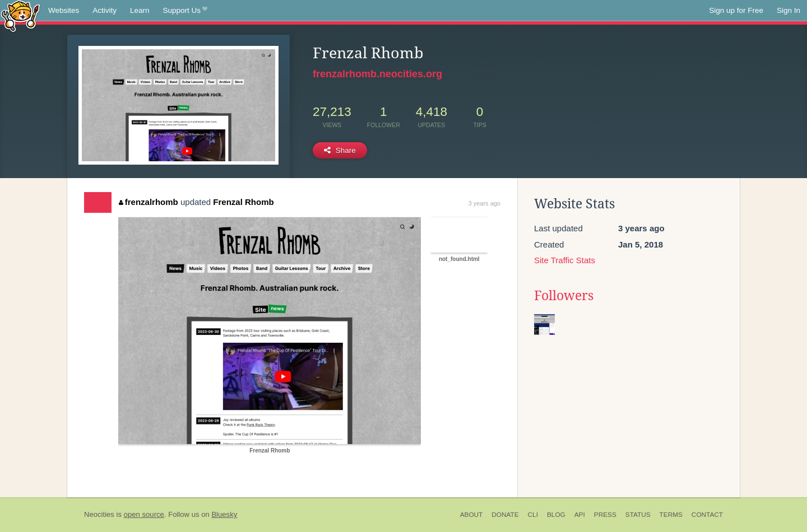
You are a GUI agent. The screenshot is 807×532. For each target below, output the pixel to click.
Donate (505, 515)
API (580, 515)
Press (605, 515)
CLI (533, 515)
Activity (105, 10)
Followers (564, 296)
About (472, 515)
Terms (671, 515)
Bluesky (224, 514)
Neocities (99, 514)
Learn (140, 10)
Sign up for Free (736, 10)
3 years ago (484, 203)
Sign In (789, 10)
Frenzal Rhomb (243, 202)
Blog (556, 515)
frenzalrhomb (149, 202)
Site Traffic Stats (565, 260)
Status (638, 515)
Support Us (185, 11)
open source (144, 514)
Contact (707, 515)
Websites (64, 10)
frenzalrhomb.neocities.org (377, 74)
